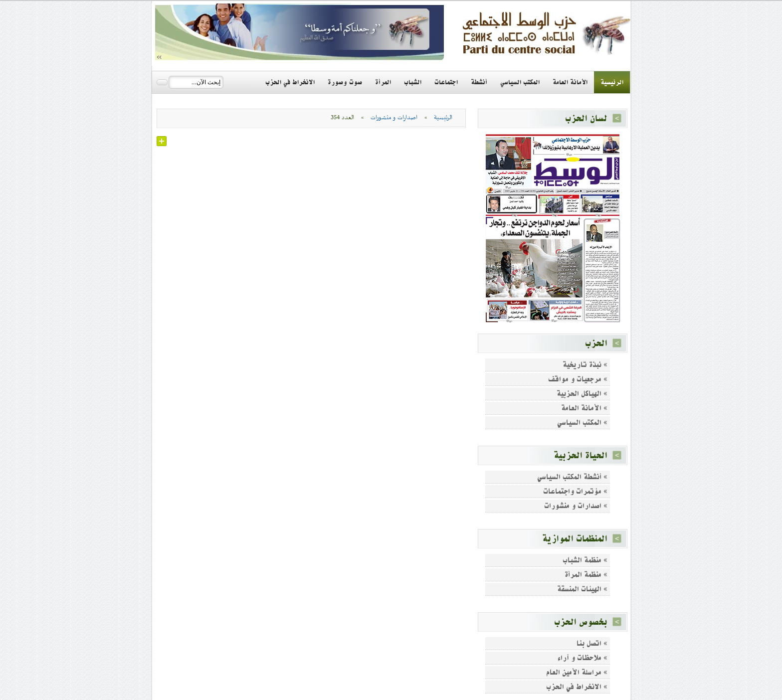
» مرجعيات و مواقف (578, 379)
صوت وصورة (345, 82)
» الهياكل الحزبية (582, 394)
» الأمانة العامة (584, 408)
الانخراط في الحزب (290, 82)
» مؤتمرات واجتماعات (575, 491)
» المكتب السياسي (582, 423)
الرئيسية (612, 82)
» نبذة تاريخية (585, 365)
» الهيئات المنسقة (582, 589)
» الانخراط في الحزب (577, 687)
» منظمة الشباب (585, 560)
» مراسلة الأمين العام (577, 672)
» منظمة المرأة (586, 575)
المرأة (383, 82)
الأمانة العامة (570, 82)
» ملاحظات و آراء (583, 658)
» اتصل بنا (592, 643)
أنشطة (479, 82)
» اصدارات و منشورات (576, 506)
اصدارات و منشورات (394, 118)
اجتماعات (446, 82)
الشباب (413, 82)
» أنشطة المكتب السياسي (572, 477)
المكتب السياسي (520, 82)
